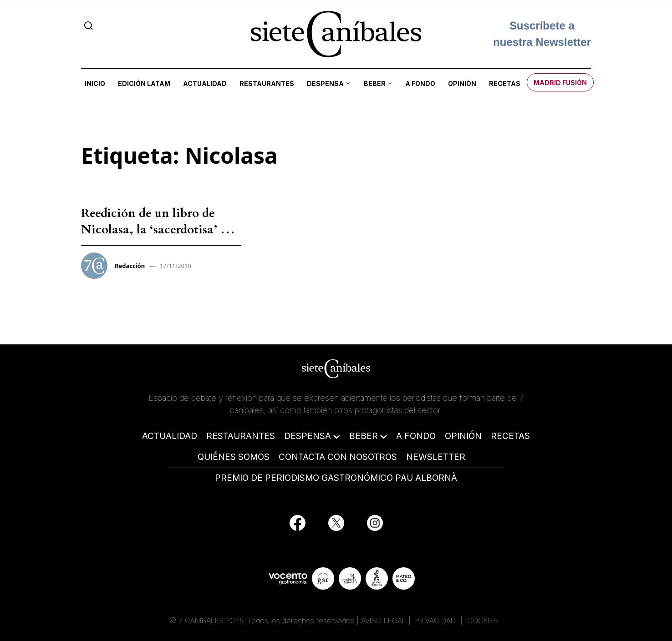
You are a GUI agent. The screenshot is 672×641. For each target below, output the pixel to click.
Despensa (325, 83)
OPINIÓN (463, 436)
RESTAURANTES (241, 436)
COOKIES (483, 621)
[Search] (89, 25)
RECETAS (510, 436)
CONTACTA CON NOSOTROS (338, 457)
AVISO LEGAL (384, 621)
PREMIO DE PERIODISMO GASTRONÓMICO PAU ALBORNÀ (336, 478)
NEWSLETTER (436, 457)
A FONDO (416, 436)
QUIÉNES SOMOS (234, 457)
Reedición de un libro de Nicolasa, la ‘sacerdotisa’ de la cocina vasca (157, 230)
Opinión (462, 83)
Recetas (505, 83)
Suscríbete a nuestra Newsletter (542, 34)
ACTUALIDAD (170, 436)
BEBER (364, 436)
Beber (375, 83)
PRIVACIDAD (437, 621)
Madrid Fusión (560, 83)
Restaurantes (267, 83)
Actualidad (205, 83)
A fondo (420, 83)
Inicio (95, 83)
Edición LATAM (144, 83)
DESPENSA (308, 436)
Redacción (130, 266)
